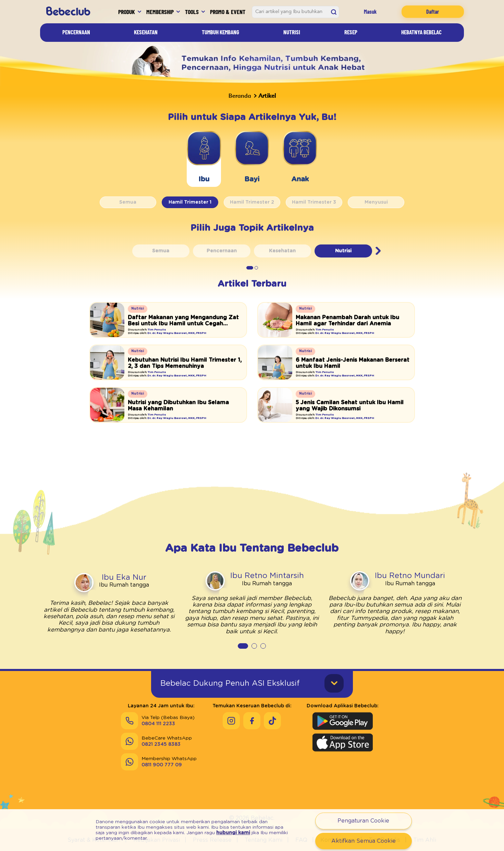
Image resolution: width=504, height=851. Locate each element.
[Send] (156, 741)
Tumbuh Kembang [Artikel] (220, 32)
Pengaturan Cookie (363, 821)
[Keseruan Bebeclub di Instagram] (231, 721)
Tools (192, 12)
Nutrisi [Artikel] (292, 32)
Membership (160, 12)
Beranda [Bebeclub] (240, 96)
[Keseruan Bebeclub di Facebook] (252, 721)
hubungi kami (233, 833)
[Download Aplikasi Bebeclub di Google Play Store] (343, 721)
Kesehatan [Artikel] (146, 32)
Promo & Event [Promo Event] (228, 12)
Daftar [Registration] (433, 11)
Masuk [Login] (370, 11)
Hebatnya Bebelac (421, 32)
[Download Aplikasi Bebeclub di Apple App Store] (343, 742)
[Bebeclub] (71, 12)
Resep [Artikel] (351, 32)
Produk (127, 12)
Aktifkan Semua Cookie (364, 841)
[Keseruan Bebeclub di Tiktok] (272, 721)
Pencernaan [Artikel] (76, 32)
